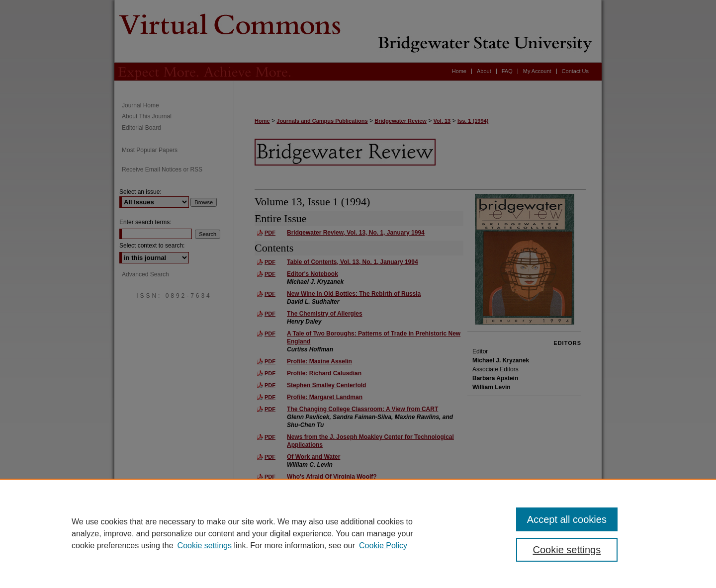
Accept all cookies (567, 519)
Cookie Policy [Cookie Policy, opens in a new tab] (383, 546)
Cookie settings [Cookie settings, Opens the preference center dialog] (567, 550)
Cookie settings (205, 546)
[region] (358, 533)
